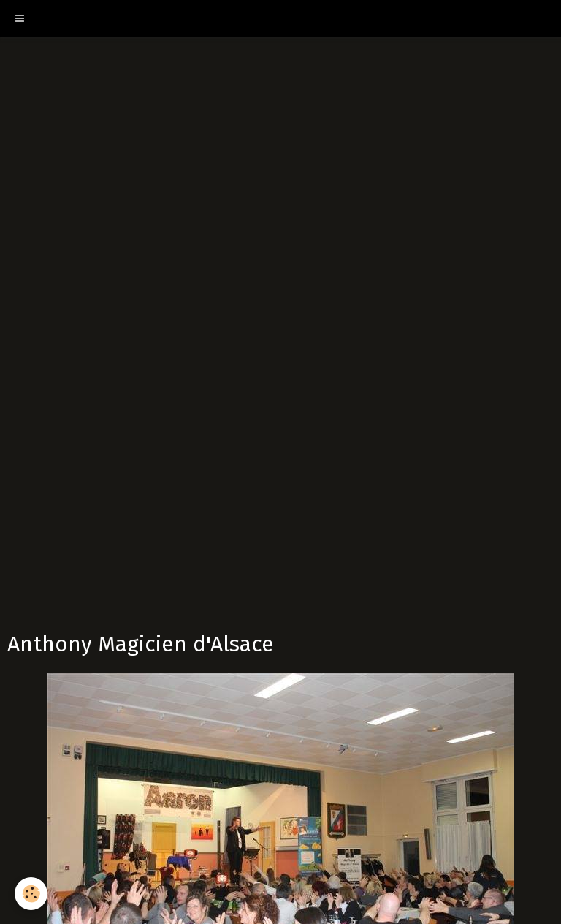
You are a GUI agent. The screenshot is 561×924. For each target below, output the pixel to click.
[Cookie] (31, 894)
